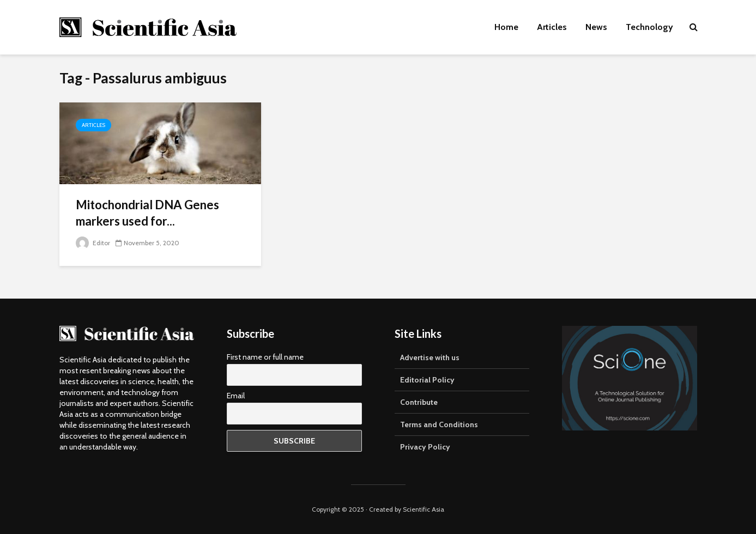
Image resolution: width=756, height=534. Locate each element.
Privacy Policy (425, 447)
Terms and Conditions (439, 424)
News (596, 27)
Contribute (419, 402)
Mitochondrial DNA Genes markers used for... (147, 213)
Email (236, 396)
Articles (552, 27)
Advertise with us (430, 357)
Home (506, 27)
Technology (649, 27)
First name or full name (265, 357)
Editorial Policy (427, 380)
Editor (93, 243)
